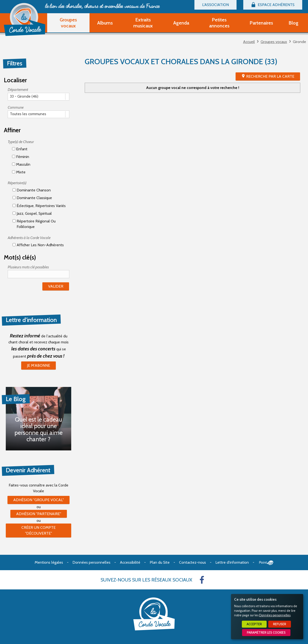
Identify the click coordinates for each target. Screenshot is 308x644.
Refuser (280, 624)
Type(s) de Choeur (21, 142)
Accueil (249, 42)
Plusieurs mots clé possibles (28, 267)
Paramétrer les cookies (266, 633)
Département (18, 90)
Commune (16, 107)
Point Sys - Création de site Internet (266, 563)
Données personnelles (275, 615)
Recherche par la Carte (270, 76)
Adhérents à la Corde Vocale (29, 238)
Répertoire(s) (17, 183)
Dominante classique (32, 198)
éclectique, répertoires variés (39, 206)
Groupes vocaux (274, 42)
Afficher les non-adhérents (38, 245)
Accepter (254, 624)
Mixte (19, 172)
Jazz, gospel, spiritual (32, 213)
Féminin (21, 157)
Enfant (20, 149)
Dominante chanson (32, 190)
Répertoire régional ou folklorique (34, 224)
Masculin (21, 164)
